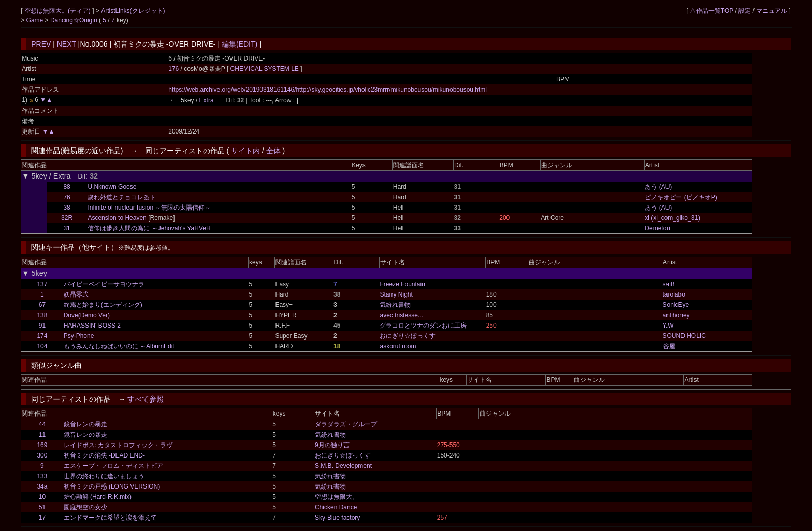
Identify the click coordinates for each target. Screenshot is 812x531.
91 (42, 326)
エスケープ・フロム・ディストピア (113, 466)
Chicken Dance (336, 507)
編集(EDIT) (240, 44)
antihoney (676, 315)
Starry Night (396, 294)
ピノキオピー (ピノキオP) (681, 197)
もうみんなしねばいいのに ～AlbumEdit (119, 346)
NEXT (67, 44)
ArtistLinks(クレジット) (133, 11)
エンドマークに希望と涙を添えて (110, 518)
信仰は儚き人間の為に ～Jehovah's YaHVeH (149, 228)
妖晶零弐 (76, 294)
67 (42, 305)
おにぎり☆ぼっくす (408, 336)
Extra (207, 100)
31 (67, 228)
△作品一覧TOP (712, 11)
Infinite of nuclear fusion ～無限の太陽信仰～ (149, 208)
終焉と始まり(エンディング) (103, 305)
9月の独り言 (332, 445)
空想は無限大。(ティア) (58, 11)
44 (42, 424)
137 (42, 284)
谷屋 (669, 346)
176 (173, 69)
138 (42, 315)
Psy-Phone (79, 336)
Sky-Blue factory (337, 518)
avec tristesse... (401, 315)
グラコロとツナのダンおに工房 (423, 326)
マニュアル (772, 11)
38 (67, 208)
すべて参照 (146, 399)
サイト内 (245, 151)
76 (67, 197)
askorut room (398, 346)
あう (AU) (658, 187)
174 (42, 336)
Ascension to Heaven (117, 218)
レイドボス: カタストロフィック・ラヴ (118, 445)
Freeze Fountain (402, 284)
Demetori (657, 228)
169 (42, 445)
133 (42, 476)
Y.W (668, 326)
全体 (273, 151)
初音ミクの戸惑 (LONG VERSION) (112, 486)
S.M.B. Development (343, 466)
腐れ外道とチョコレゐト (122, 197)
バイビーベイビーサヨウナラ (104, 284)
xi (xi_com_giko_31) (672, 218)
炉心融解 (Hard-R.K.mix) (98, 497)
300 (42, 455)
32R (67, 218)
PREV (41, 44)
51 (42, 507)
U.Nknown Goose (112, 187)
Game (36, 20)
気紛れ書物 (395, 305)
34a (42, 486)
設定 (745, 11)
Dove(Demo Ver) (87, 315)
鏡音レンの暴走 (85, 424)
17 (42, 518)
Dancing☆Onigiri (75, 20)
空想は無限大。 (337, 497)
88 (67, 187)
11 (42, 435)
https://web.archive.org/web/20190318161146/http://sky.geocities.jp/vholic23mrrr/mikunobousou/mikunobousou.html (328, 90)
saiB (669, 284)
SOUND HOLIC (684, 336)
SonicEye (676, 305)
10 (42, 497)
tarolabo (674, 294)
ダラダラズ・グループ (346, 424)
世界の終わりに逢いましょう (104, 476)
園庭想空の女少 (85, 507)
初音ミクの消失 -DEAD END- (104, 455)
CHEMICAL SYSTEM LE (266, 69)
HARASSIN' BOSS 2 (92, 326)
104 (42, 346)
